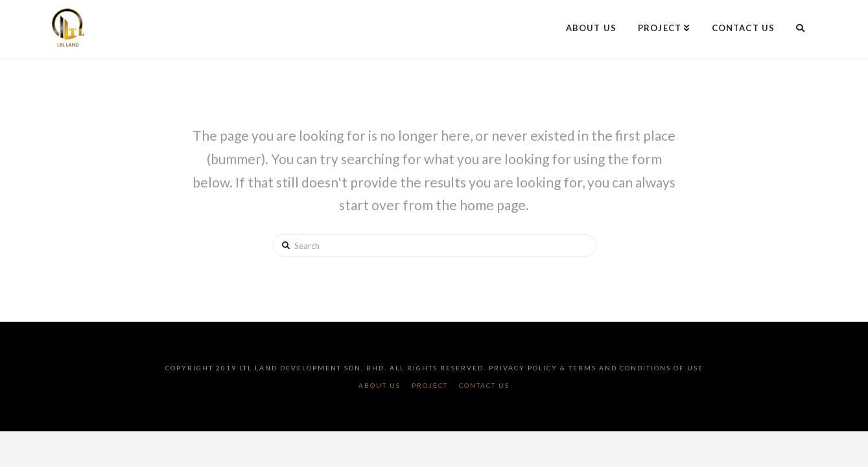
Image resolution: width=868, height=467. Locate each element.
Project (430, 385)
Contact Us (484, 385)
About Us (380, 385)
